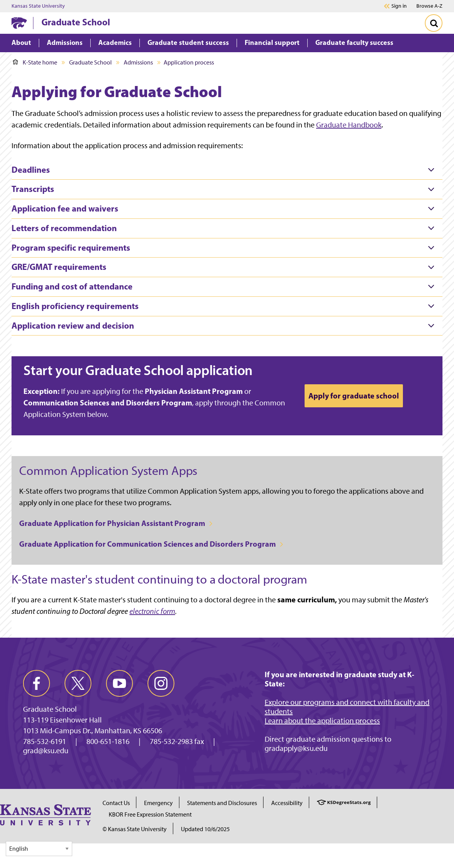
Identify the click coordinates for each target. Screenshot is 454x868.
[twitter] (78, 683)
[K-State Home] (19, 23)
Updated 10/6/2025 (205, 829)
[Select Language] (39, 849)
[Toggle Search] (434, 23)
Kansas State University (38, 6)
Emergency (158, 803)
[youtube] (119, 683)
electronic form (152, 611)
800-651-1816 (108, 741)
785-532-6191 (45, 741)
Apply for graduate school (354, 396)
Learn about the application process (322, 721)
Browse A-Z (429, 6)
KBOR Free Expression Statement (150, 814)
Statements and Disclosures (222, 803)
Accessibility (287, 803)
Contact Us (116, 803)
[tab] (227, 170)
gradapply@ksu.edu (296, 748)
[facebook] (36, 683)
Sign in (399, 6)
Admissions (138, 62)
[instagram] (161, 683)
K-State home (35, 62)
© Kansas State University (135, 829)
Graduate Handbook (349, 125)
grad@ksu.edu (46, 751)
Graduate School (76, 22)
